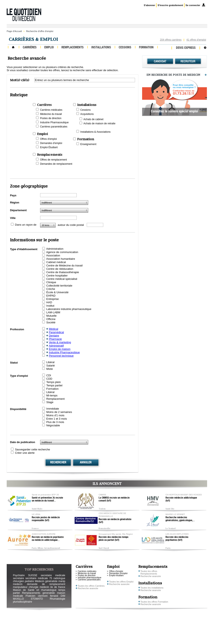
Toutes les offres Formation (154, 602)
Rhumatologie (57, 599)
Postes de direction (51, 118)
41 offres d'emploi (196, 40)
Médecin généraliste (46, 581)
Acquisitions (87, 114)
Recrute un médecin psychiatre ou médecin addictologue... (48, 539)
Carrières (30, 48)
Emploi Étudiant (49, 147)
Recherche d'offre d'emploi (40, 31)
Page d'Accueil (14, 31)
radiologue (59, 578)
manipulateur (20, 587)
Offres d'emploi (48, 139)
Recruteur (188, 61)
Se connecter (193, 5)
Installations (101, 48)
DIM (63, 596)
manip (62, 581)
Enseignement (88, 144)
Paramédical (56, 332)
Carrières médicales (51, 110)
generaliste (49, 593)
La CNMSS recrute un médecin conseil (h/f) (114, 499)
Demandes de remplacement (56, 164)
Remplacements (73, 48)
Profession (17, 329)
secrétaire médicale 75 (39, 578)
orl (38, 590)
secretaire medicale (53, 575)
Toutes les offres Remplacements (149, 572)
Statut (14, 363)
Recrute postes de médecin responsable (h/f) (46, 519)
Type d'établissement (24, 249)
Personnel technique (61, 356)
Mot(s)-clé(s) (20, 80)
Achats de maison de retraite (99, 123)
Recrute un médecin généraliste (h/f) (115, 521)
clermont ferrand (48, 596)
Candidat (160, 61)
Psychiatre (19, 575)
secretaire (18, 578)
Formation (146, 48)
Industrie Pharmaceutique (54, 122)
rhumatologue (49, 590)
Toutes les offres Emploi (121, 582)
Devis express (186, 48)
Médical (54, 329)
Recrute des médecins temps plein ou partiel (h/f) (113, 539)
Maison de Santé (24, 590)
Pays (13, 195)
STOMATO (37, 599)
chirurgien (18, 581)
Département (18, 210)
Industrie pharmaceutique (90, 578)
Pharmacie (55, 339)
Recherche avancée (88, 588)
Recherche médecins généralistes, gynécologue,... (180, 519)
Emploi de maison (60, 349)
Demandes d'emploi (51, 143)
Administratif (56, 346)
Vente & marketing (60, 342)
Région (15, 202)
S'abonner (149, 5)
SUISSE (33, 575)
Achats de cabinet (93, 119)
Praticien (30, 596)
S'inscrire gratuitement (170, 5)
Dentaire (54, 336)
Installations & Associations (95, 132)
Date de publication (23, 442)
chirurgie (33, 587)
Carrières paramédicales (54, 127)
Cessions (125, 48)
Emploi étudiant (116, 575)
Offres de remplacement (54, 160)
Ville (13, 218)
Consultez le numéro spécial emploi (175, 112)
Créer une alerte (25, 453)
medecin (18, 584)
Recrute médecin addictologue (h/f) (181, 499)
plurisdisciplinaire (22, 602)
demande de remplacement (46, 584)
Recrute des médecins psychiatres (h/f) (177, 539)
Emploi (49, 48)
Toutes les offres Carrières (91, 586)
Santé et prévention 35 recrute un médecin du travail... (47, 499)
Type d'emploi (19, 376)
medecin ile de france (52, 587)
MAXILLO (18, 599)
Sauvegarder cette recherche (33, 449)
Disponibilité (18, 409)
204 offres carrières (171, 40)
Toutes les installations (152, 588)
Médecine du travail (51, 114)
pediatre (29, 581)
